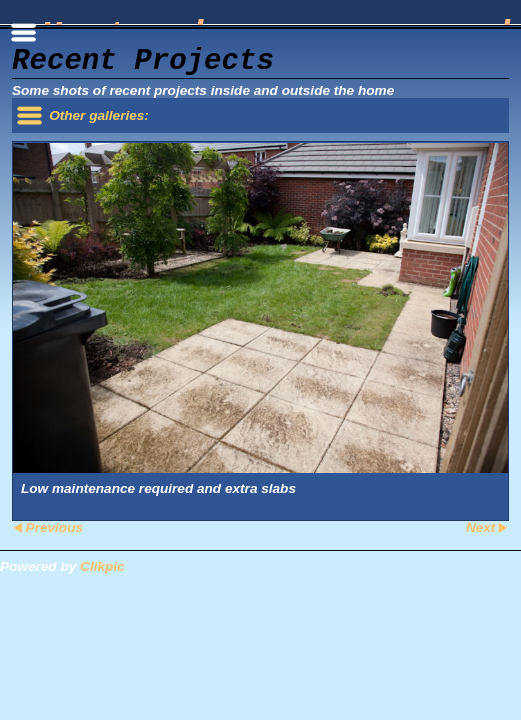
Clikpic (102, 566)
